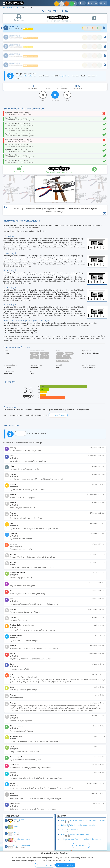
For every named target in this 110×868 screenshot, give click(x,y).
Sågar (59, 356)
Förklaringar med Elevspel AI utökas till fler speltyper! (82, 839)
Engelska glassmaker (22, 839)
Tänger (67, 356)
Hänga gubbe (19, 820)
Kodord (16, 826)
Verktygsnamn (63, 361)
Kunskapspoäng (62, 89)
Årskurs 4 (45, 356)
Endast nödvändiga (45, 865)
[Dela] (67, 95)
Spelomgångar (33, 89)
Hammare (69, 353)
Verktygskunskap (64, 358)
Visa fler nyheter (81, 845)
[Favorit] (43, 95)
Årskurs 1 (35, 353)
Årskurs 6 (45, 358)
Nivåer (48, 89)
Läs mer (71, 860)
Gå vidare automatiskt (69, 830)
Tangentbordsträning (21, 846)
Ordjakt (16, 833)
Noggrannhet (77, 89)
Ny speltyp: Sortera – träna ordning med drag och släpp (83, 820)
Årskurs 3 (35, 356)
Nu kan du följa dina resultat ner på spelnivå (78, 825)
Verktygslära (64, 76)
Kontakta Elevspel (58, 415)
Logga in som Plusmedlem (24, 76)
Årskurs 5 (35, 358)
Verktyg (60, 353)
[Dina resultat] (72, 4)
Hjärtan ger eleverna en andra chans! (75, 834)
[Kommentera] (55, 95)
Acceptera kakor (65, 865)
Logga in (20, 433)
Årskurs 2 (45, 353)
